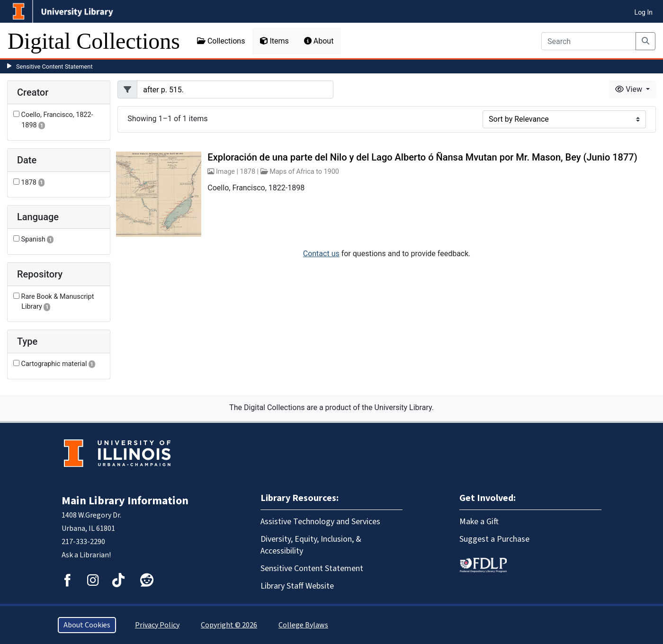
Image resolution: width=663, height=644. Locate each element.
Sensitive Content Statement (54, 67)
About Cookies (87, 625)
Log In (644, 12)
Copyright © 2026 (229, 625)
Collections (221, 41)
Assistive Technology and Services (320, 522)
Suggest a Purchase (494, 539)
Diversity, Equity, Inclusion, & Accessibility (311, 545)
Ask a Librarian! (86, 555)
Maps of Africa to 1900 (304, 172)
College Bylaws (303, 625)
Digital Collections (94, 41)
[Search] (589, 41)
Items (274, 41)
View (630, 89)
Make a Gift (479, 522)
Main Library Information (125, 501)
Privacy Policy (157, 625)
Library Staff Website (297, 586)
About (319, 41)
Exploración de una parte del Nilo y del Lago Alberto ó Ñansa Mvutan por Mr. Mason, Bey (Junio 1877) (422, 157)
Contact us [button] (321, 254)
